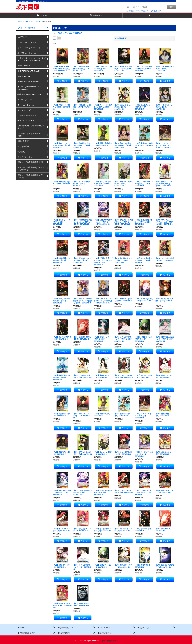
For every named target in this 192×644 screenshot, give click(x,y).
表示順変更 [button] (121, 38)
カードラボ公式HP (109, 641)
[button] (149, 16)
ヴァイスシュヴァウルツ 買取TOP (68, 33)
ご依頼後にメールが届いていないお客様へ (144, 11)
